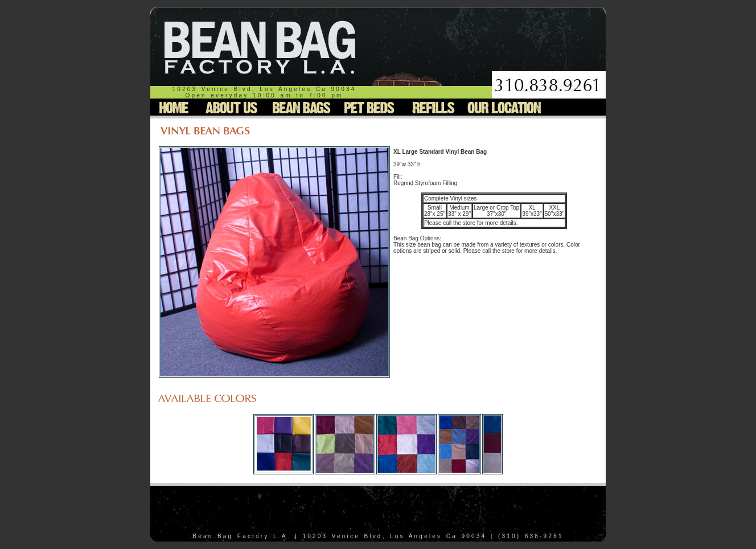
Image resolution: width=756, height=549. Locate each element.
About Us (232, 107)
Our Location (504, 107)
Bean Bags (299, 107)
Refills (432, 107)
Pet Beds (367, 107)
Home (175, 107)
